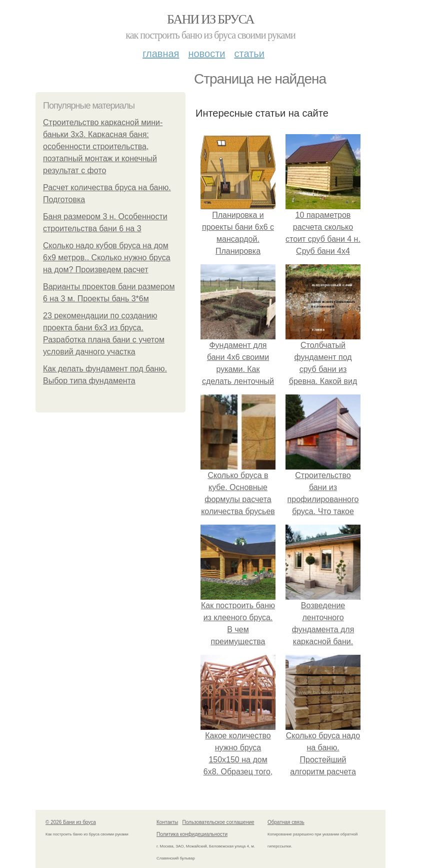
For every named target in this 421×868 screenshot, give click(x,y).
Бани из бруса (210, 19)
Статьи (249, 54)
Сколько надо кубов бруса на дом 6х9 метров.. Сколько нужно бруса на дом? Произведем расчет (107, 258)
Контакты (167, 822)
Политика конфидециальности (192, 834)
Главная (161, 54)
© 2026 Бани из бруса (71, 822)
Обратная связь (286, 822)
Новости (206, 54)
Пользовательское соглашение (218, 822)
